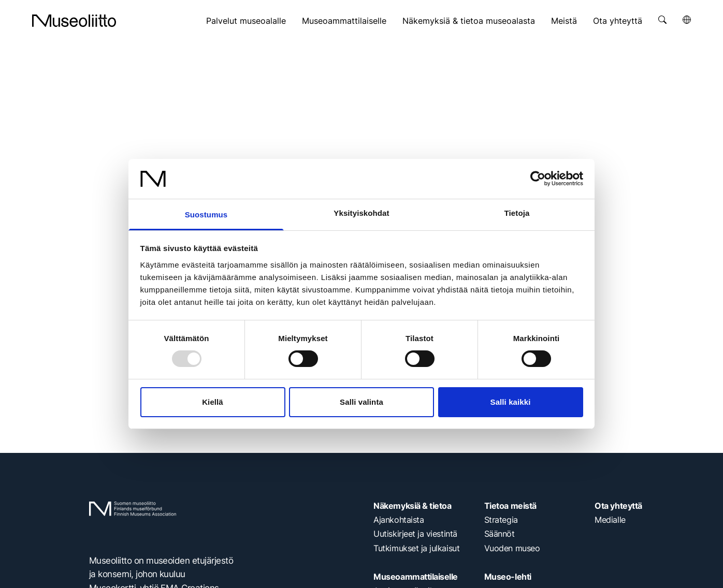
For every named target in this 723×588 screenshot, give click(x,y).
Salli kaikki (511, 402)
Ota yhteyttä (618, 21)
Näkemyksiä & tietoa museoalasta (469, 21)
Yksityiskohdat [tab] (361, 213)
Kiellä (213, 402)
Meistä (564, 21)
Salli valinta (361, 402)
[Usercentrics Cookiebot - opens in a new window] (538, 179)
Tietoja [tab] (517, 213)
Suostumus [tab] (206, 215)
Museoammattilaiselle (344, 21)
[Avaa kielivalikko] (687, 20)
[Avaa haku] (662, 20)
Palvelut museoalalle (246, 21)
